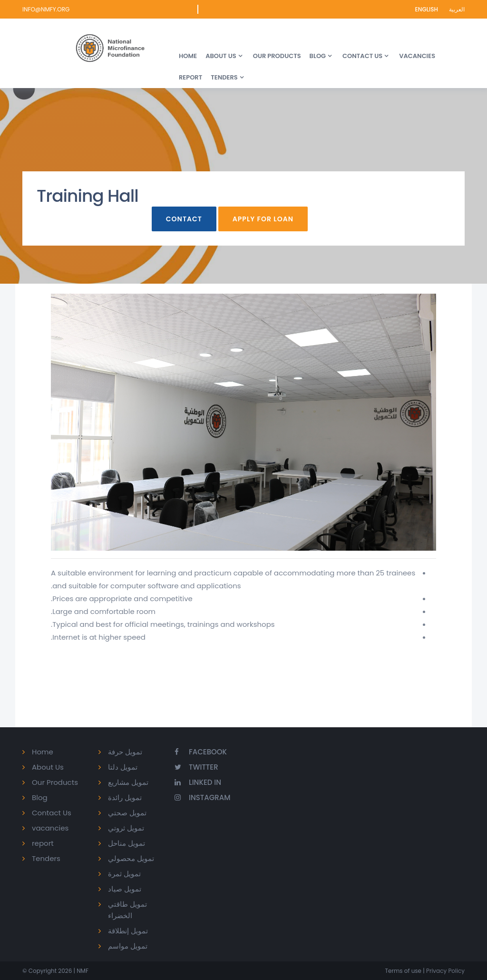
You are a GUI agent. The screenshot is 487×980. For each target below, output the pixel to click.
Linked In (198, 782)
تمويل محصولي (131, 858)
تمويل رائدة (125, 797)
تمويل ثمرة (124, 874)
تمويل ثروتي (126, 828)
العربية (457, 9)
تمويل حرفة (125, 752)
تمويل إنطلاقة (128, 931)
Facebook (201, 752)
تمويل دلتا (123, 767)
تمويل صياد (125, 889)
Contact (184, 219)
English (427, 9)
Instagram (203, 797)
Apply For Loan (263, 219)
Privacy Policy (445, 971)
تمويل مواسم (128, 946)
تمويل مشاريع (128, 782)
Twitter (196, 767)
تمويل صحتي (127, 813)
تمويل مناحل (127, 843)
